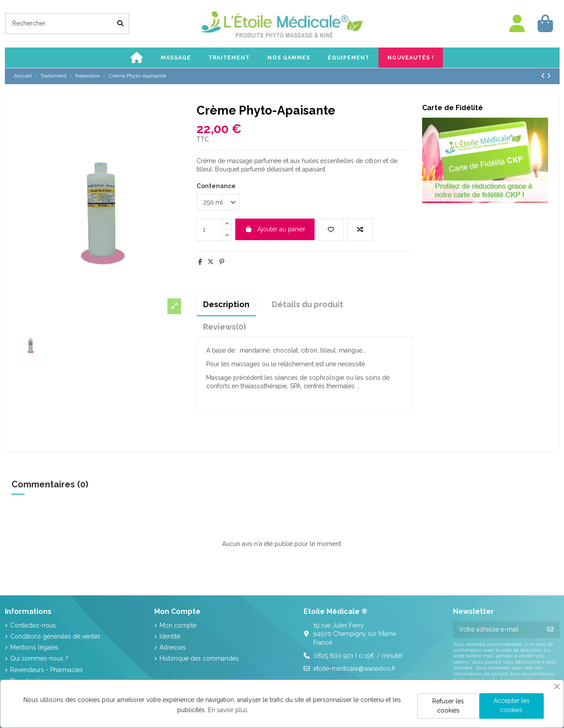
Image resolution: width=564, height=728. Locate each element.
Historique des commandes (199, 658)
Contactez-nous (33, 625)
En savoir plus (228, 710)
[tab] (224, 327)
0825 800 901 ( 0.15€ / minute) (358, 656)
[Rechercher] (120, 24)
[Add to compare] (360, 230)
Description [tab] (226, 304)
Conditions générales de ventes (55, 636)
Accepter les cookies (512, 705)
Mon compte (178, 625)
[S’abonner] (550, 630)
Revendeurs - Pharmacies (46, 670)
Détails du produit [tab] (308, 304)
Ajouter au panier (275, 229)
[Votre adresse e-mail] (497, 630)
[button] (176, 58)
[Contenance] (218, 202)
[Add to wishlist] (331, 230)
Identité (170, 636)
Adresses (173, 647)
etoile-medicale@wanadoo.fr (354, 669)
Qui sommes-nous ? (39, 658)
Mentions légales (34, 647)
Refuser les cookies (448, 706)
